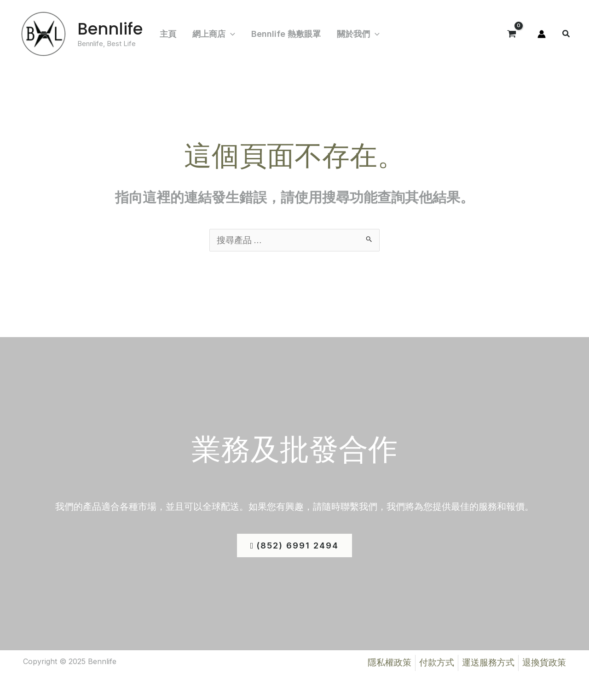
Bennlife (110, 29)
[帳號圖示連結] (542, 34)
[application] (227, 34)
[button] (566, 35)
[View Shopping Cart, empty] (512, 34)
